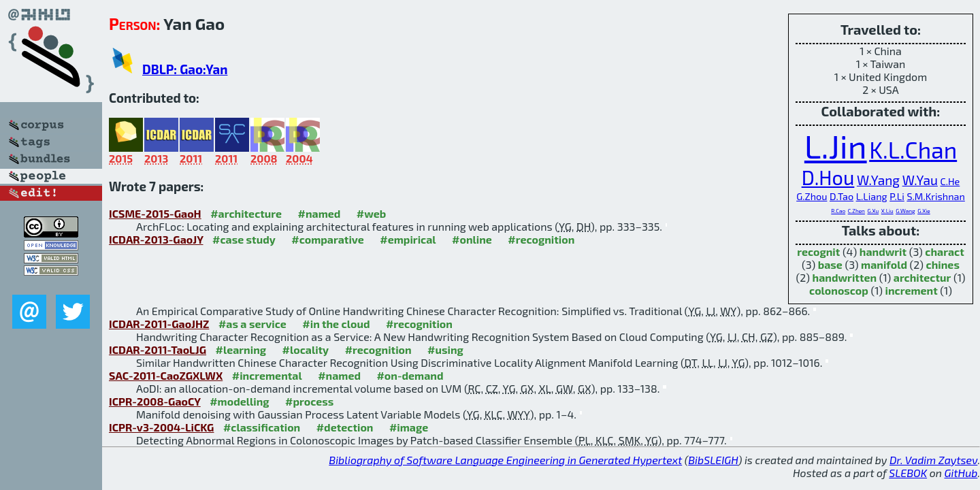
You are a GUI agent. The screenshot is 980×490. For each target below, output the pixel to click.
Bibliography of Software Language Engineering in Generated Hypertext (505, 460)
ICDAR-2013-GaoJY (156, 239)
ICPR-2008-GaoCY (155, 401)
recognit (818, 251)
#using (445, 349)
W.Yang (878, 180)
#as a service (252, 324)
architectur (922, 277)
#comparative (328, 239)
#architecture (246, 213)
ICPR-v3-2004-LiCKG (161, 427)
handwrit (883, 251)
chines (943, 264)
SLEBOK (908, 473)
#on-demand (410, 375)
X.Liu (887, 211)
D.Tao (842, 196)
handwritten (845, 277)
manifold (884, 264)
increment (912, 290)
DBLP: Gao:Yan (185, 69)
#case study (244, 239)
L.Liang (872, 196)
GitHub (961, 473)
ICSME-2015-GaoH (155, 213)
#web (371, 213)
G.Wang (905, 211)
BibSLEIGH (713, 460)
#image (409, 427)
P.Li (897, 196)
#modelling (239, 401)
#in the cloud (336, 324)
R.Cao (838, 211)
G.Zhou (812, 196)
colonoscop (839, 290)
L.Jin (836, 146)
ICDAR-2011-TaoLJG (158, 349)
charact (945, 251)
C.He (950, 181)
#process (309, 401)
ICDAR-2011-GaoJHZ (159, 324)
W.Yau (920, 180)
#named (320, 213)
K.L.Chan (913, 149)
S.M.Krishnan (935, 196)
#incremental (267, 375)
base (830, 264)
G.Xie (924, 211)
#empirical (408, 239)
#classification (262, 427)
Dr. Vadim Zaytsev (933, 460)
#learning (241, 349)
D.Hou (828, 177)
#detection (345, 427)
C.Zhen (856, 211)
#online (472, 239)
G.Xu (873, 211)
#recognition (541, 239)
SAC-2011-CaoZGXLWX (166, 375)
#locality (306, 349)
